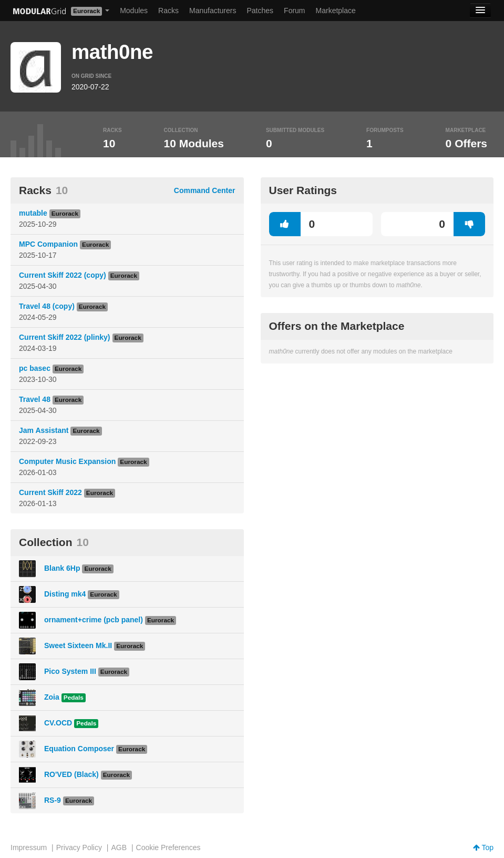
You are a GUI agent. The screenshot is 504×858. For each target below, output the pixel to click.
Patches (260, 11)
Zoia (52, 697)
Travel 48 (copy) (47, 306)
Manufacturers (213, 11)
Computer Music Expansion (67, 461)
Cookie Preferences (168, 847)
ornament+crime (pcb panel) (94, 620)
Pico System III (70, 671)
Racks (168, 11)
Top (483, 847)
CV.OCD (58, 723)
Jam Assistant (44, 430)
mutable (33, 213)
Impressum (29, 847)
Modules (134, 11)
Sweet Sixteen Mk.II (78, 645)
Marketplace (336, 11)
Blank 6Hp (62, 568)
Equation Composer (79, 749)
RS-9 (53, 800)
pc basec (35, 368)
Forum (294, 11)
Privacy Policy (79, 847)
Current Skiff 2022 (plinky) (65, 337)
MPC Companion (48, 244)
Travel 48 (35, 399)
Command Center (205, 190)
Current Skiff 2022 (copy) (63, 275)
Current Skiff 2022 (50, 492)
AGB (119, 847)
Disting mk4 (65, 594)
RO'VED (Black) (71, 774)
